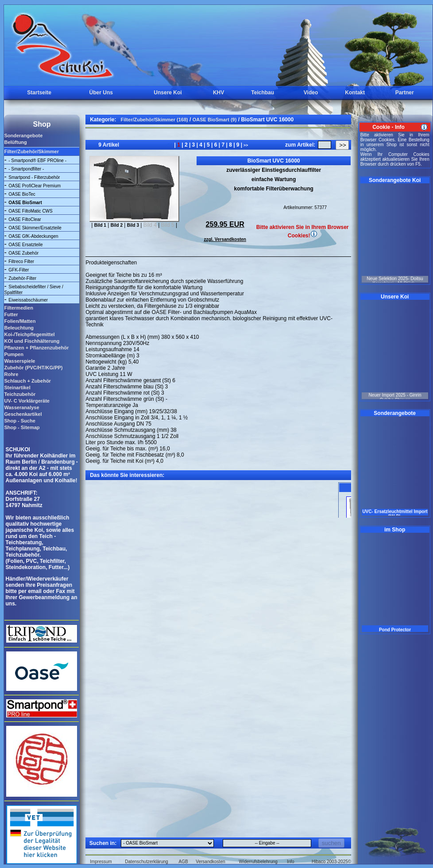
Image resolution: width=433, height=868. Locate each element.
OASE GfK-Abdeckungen (33, 236)
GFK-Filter (19, 270)
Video (311, 93)
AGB (184, 862)
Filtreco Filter (21, 262)
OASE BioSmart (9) (215, 120)
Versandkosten (210, 862)
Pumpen (14, 354)
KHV (218, 93)
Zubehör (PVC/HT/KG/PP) (33, 368)
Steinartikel (17, 387)
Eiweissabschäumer (28, 300)
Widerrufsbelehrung (258, 862)
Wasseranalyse (21, 407)
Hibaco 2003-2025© (331, 862)
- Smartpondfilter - (26, 169)
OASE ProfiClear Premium (35, 186)
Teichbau (263, 93)
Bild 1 (100, 225)
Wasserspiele (19, 361)
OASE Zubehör (23, 253)
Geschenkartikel (23, 414)
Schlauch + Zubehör (27, 381)
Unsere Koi (168, 93)
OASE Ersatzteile (25, 245)
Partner (405, 93)
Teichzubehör (20, 394)
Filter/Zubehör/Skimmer (31, 151)
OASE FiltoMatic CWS (30, 211)
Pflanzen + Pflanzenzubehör (36, 348)
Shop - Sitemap (22, 427)
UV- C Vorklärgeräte (27, 401)
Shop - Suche (19, 421)
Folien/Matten (20, 321)
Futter (11, 314)
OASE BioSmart (25, 203)
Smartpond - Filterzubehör (34, 177)
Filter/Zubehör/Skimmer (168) (155, 120)
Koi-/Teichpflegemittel (29, 334)
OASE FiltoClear (25, 219)
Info (291, 862)
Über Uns (101, 93)
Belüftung (15, 142)
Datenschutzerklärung (146, 862)
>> (245, 145)
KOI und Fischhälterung (32, 341)
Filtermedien (18, 308)
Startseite (39, 93)
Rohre (11, 374)
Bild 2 (117, 225)
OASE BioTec (22, 194)
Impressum (101, 862)
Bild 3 (133, 225)
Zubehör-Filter (22, 278)
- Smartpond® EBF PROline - (37, 161)
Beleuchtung (19, 328)
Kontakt (355, 93)
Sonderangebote (23, 136)
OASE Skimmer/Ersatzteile (35, 228)
